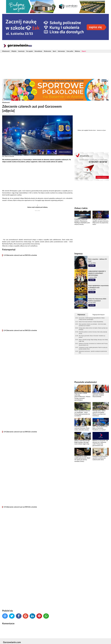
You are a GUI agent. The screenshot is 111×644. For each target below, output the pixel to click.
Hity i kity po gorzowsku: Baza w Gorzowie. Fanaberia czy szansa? (92, 337)
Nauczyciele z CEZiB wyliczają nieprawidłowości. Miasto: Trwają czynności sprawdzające (92, 319)
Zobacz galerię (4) (65, 152)
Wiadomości (6, 51)
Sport (54, 51)
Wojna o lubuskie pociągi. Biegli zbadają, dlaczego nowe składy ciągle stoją (93, 340)
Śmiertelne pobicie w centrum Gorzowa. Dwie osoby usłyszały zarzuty (93, 333)
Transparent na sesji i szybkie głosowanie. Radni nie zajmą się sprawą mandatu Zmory (93, 348)
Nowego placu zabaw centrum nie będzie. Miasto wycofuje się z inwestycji (93, 329)
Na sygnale (30, 51)
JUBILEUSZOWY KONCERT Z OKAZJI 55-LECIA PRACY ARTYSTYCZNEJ (97, 273)
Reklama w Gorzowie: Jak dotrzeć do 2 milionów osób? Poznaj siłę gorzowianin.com (93, 344)
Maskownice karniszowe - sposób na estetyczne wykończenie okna (93, 352)
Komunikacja (38, 51)
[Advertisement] (55, 66)
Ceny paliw (70, 51)
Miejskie (14, 51)
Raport (84, 51)
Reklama (77, 51)
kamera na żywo (101, 130)
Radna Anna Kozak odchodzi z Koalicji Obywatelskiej (91, 322)
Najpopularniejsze (98, 315)
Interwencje (61, 51)
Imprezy (79, 254)
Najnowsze (81, 315)
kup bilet (92, 266)
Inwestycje (21, 51)
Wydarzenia (47, 51)
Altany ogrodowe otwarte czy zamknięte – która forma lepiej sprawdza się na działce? (92, 325)
